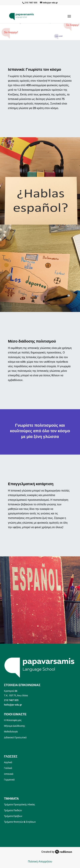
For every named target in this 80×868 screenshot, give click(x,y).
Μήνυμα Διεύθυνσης (15, 726)
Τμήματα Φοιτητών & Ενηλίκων (20, 822)
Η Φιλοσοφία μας (13, 720)
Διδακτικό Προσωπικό (15, 737)
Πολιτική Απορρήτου (40, 862)
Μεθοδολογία (11, 732)
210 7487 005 (31, 3)
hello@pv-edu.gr (13, 705)
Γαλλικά (8, 768)
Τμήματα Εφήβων (13, 816)
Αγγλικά (8, 762)
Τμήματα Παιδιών (13, 810)
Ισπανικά (9, 774)
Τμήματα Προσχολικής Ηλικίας (20, 805)
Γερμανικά (9, 780)
